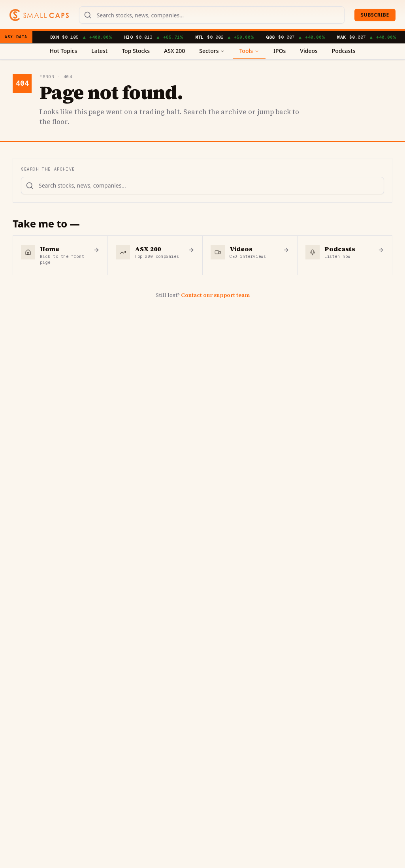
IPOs (280, 51)
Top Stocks (136, 51)
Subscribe (375, 15)
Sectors (212, 51)
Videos (309, 51)
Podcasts (344, 51)
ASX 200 (174, 51)
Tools (249, 51)
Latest (99, 51)
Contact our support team (215, 295)
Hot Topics (64, 51)
